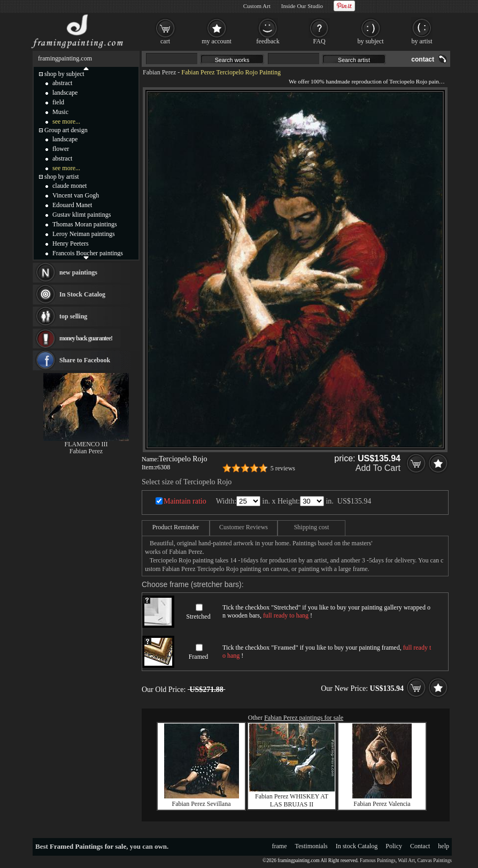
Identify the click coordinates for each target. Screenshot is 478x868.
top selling (73, 316)
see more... (66, 121)
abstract (62, 83)
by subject (371, 41)
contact (423, 59)
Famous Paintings (378, 861)
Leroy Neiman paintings (84, 234)
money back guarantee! (86, 338)
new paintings (78, 272)
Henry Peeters (71, 243)
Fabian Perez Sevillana (202, 804)
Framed (199, 657)
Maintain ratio (185, 501)
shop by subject (64, 74)
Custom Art (257, 6)
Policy (394, 846)
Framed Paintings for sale (88, 846)
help (444, 846)
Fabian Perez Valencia (382, 804)
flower (61, 149)
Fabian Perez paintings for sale (304, 718)
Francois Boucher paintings (88, 253)
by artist (422, 41)
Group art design (66, 130)
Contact (420, 846)
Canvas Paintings (434, 861)
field (58, 102)
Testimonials (311, 846)
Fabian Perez (159, 72)
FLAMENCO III (86, 444)
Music (60, 112)
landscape (65, 93)
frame (280, 846)
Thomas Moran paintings (85, 224)
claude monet (70, 186)
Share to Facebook (85, 360)
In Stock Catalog (82, 294)
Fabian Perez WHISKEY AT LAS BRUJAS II (292, 800)
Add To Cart (378, 468)
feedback (268, 41)
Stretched (198, 616)
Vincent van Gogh (76, 195)
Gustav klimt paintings (82, 215)
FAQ (319, 41)
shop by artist (62, 177)
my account (217, 41)
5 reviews (283, 468)
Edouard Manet (72, 205)
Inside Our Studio (302, 6)
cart (165, 41)
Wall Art (406, 861)
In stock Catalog (357, 846)
